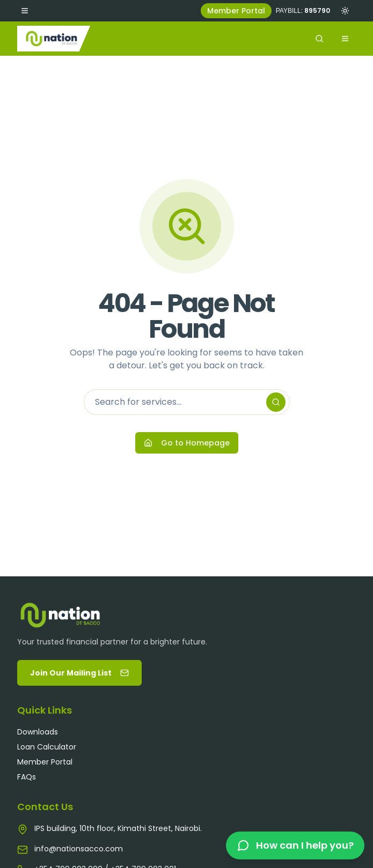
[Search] (276, 402)
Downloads (38, 732)
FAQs (27, 777)
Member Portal (236, 11)
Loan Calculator (47, 747)
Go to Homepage (187, 443)
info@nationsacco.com (79, 849)
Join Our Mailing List (79, 673)
